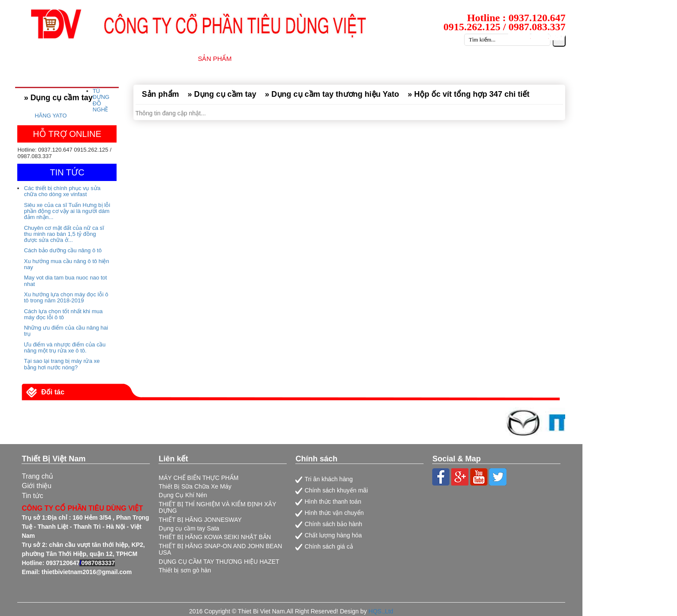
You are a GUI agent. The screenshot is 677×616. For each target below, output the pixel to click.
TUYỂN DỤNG (460, 59)
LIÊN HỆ (558, 59)
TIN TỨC (409, 59)
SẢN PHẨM (215, 59)
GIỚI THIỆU (163, 59)
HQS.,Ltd (381, 611)
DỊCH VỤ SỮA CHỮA (348, 59)
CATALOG (514, 59)
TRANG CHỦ (110, 59)
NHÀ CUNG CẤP (274, 59)
